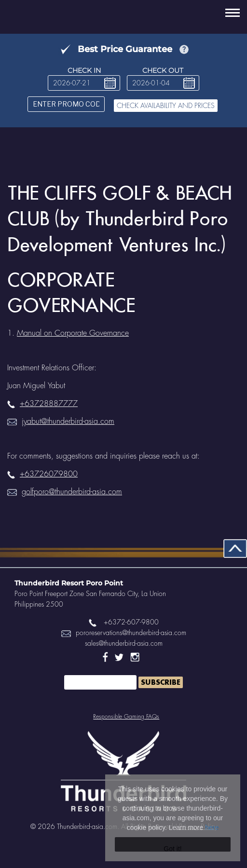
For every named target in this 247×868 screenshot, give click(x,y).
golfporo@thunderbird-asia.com (65, 492)
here (212, 827)
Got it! (172, 848)
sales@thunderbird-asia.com (124, 643)
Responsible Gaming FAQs (126, 717)
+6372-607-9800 (124, 622)
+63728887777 (42, 404)
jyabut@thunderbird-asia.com (61, 421)
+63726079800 (42, 474)
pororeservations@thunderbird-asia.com (124, 633)
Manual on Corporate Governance (73, 333)
